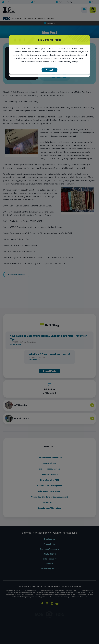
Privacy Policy (71, 62)
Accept (49, 70)
